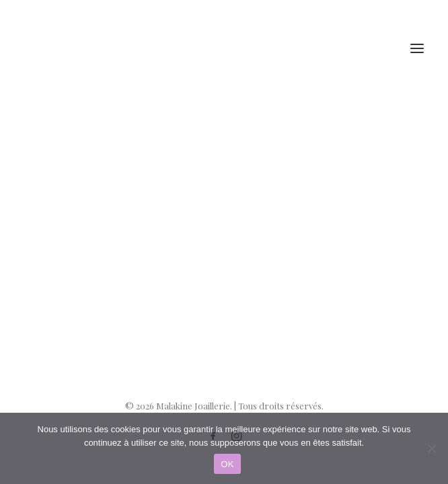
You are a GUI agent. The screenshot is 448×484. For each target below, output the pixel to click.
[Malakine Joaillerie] (100, 48)
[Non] (431, 448)
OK (227, 464)
